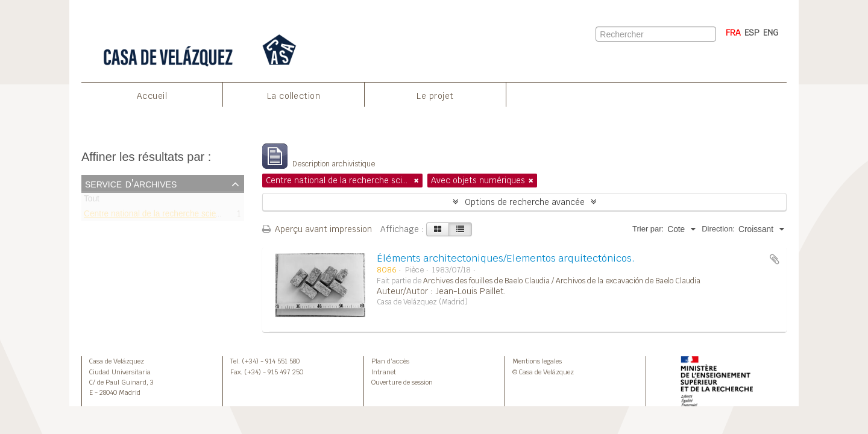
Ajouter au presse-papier (775, 259)
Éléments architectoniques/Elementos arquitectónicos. (506, 258)
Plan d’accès (390, 361)
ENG (771, 33)
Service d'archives (131, 183)
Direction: (718, 229)
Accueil (152, 96)
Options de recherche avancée (525, 202)
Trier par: (648, 229)
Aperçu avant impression (317, 229)
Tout (92, 201)
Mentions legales (537, 361)
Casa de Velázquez (117, 361)
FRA (733, 33)
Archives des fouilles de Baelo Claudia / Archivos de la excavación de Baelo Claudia (562, 281)
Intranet (384, 372)
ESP (752, 33)
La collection (294, 96)
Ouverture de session (402, 382)
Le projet (435, 96)
